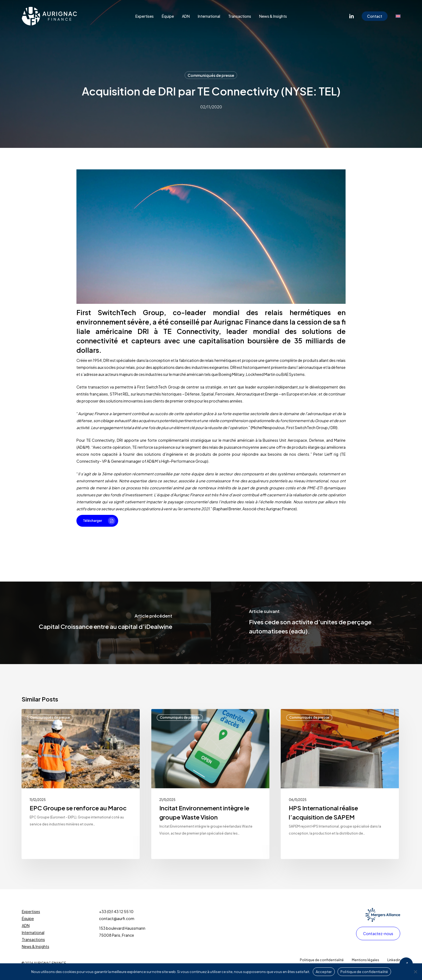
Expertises (31, 911)
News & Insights (36, 946)
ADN (26, 925)
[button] (97, 521)
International (33, 932)
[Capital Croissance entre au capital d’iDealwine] (105, 623)
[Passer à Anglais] (398, 16)
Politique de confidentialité (364, 972)
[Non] (415, 972)
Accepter (324, 972)
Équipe (28, 918)
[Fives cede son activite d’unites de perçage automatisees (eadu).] (316, 623)
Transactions (33, 939)
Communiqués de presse (211, 75)
